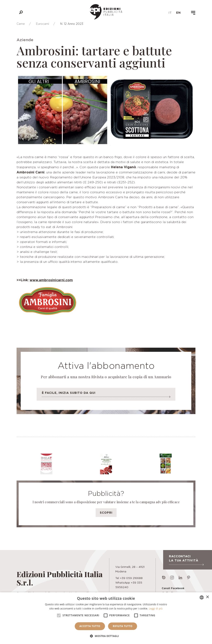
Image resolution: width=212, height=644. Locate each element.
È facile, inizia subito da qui (106, 395)
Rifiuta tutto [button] (123, 626)
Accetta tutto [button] (90, 626)
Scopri (106, 512)
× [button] (207, 597)
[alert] (106, 618)
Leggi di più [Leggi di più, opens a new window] (156, 609)
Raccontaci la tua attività (186, 560)
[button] (106, 636)
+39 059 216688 (131, 578)
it (170, 13)
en (178, 13)
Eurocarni (42, 24)
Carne (21, 24)
